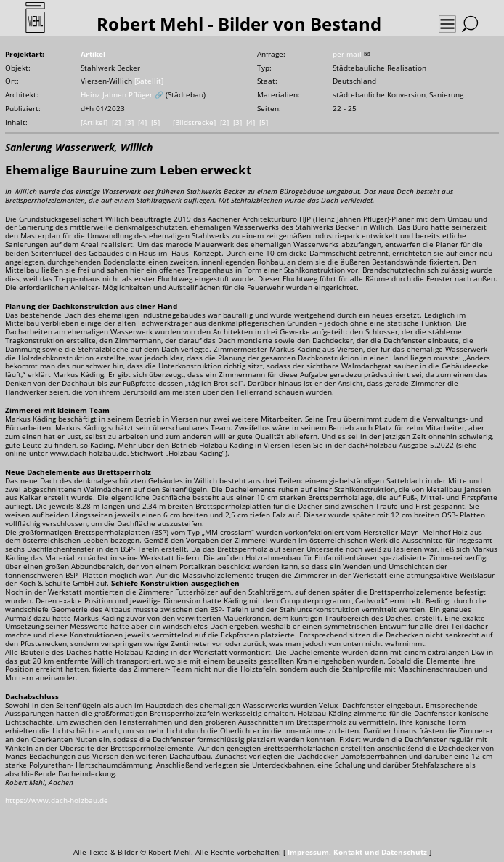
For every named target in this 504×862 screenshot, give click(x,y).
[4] (142, 122)
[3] (129, 122)
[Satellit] (149, 81)
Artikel (93, 54)
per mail (347, 54)
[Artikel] (94, 122)
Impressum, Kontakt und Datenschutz (357, 852)
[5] (155, 122)
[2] (116, 122)
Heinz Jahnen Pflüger (117, 95)
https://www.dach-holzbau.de (57, 801)
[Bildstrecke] (194, 122)
